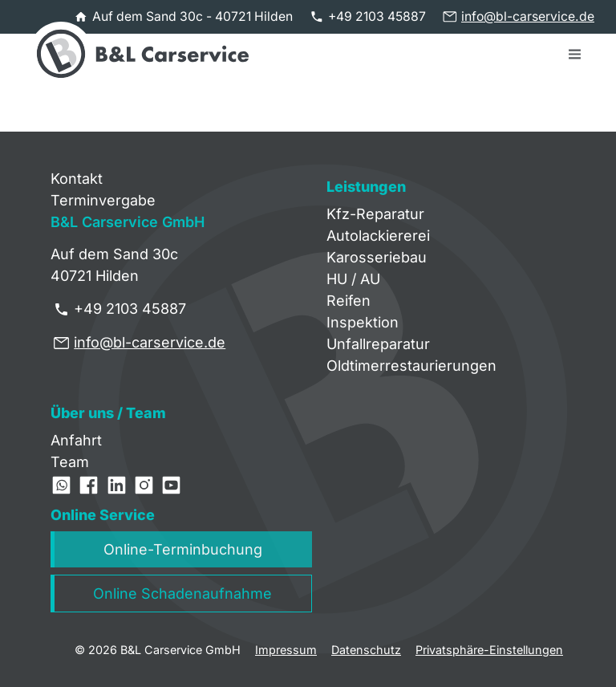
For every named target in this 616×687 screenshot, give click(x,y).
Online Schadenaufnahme (182, 594)
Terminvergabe (103, 200)
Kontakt (77, 179)
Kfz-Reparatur (375, 214)
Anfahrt (76, 440)
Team (70, 462)
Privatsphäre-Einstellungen (489, 650)
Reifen (349, 301)
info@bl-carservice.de (528, 16)
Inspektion (363, 322)
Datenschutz (366, 650)
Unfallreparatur (378, 344)
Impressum (286, 650)
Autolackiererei (378, 236)
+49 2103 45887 (377, 16)
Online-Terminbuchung (183, 549)
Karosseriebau (377, 257)
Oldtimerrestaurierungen (411, 366)
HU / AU (353, 279)
